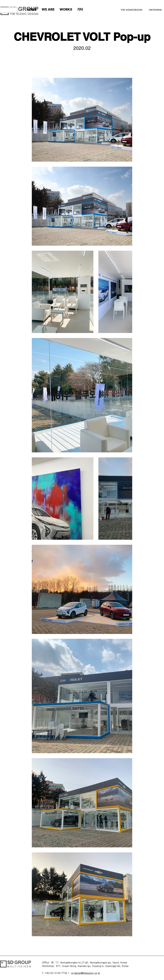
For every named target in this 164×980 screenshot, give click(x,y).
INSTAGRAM (155, 10)
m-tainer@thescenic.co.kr (86, 973)
